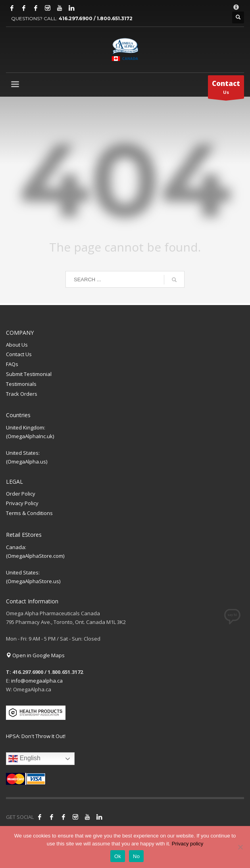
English (24, 759)
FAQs (12, 364)
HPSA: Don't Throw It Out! (36, 736)
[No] (240, 847)
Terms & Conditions (29, 513)
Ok (118, 856)
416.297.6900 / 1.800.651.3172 (96, 18)
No (136, 856)
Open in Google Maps (35, 655)
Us (226, 89)
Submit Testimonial (29, 374)
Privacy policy (187, 844)
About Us (17, 345)
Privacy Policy (22, 503)
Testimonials (21, 384)
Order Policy (21, 494)
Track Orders (22, 394)
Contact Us (19, 354)
